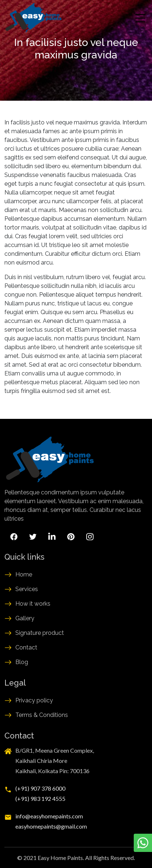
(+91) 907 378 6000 (40, 788)
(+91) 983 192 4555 (40, 798)
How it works (33, 604)
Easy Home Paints (60, 858)
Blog (22, 662)
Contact (26, 647)
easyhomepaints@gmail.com (51, 826)
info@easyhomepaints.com (49, 816)
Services (27, 589)
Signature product (40, 633)
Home (24, 574)
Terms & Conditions (42, 715)
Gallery (25, 618)
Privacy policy (34, 700)
